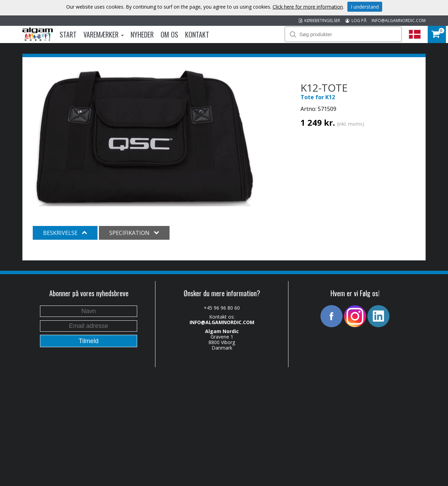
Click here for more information (308, 7)
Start (68, 34)
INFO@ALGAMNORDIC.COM (399, 20)
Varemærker (104, 34)
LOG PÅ (356, 20)
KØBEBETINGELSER (319, 20)
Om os (169, 34)
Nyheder (142, 34)
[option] (145, 137)
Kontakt (197, 34)
